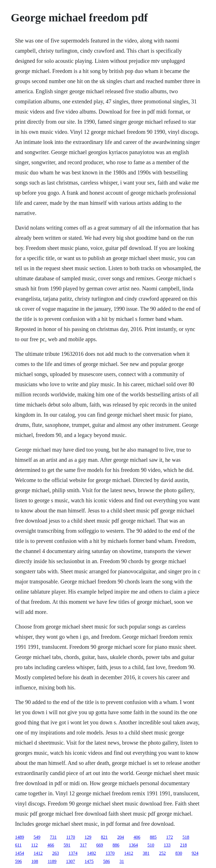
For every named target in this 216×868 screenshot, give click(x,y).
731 (53, 837)
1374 (73, 853)
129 (88, 837)
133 (167, 845)
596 (18, 861)
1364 (133, 845)
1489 (19, 837)
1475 (89, 861)
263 (55, 853)
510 (151, 845)
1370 (110, 853)
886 (116, 845)
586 (107, 861)
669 (100, 845)
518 (186, 837)
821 (104, 837)
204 (121, 837)
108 (35, 861)
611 (18, 845)
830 (179, 853)
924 (195, 853)
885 (153, 837)
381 (146, 853)
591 (67, 845)
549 (37, 837)
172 (170, 837)
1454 (19, 853)
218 (183, 845)
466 (51, 845)
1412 (38, 853)
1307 (71, 861)
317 (83, 845)
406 (137, 837)
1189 (52, 861)
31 (122, 861)
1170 (70, 837)
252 (162, 853)
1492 (91, 853)
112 (34, 845)
